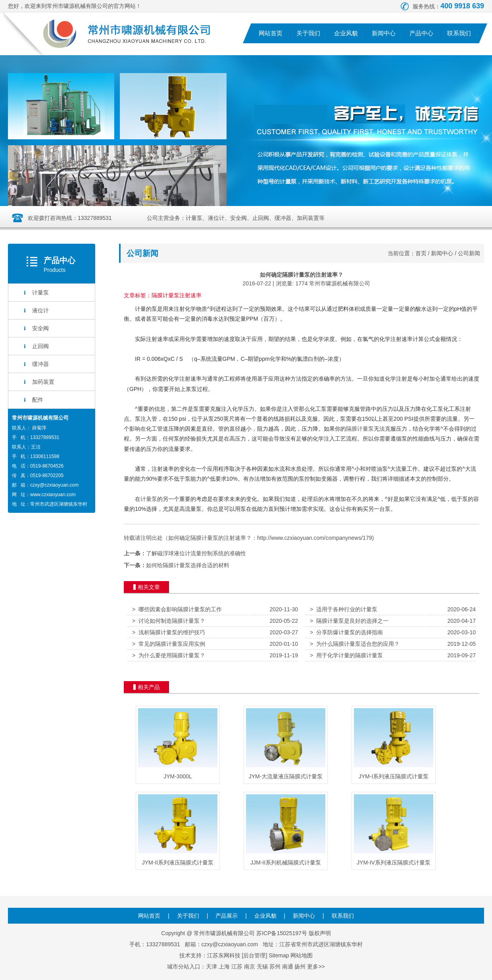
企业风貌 (346, 33)
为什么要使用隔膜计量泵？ (169, 655)
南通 (288, 967)
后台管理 (254, 955)
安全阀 (40, 328)
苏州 (275, 967)
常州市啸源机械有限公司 (340, 283)
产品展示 (227, 916)
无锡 (262, 967)
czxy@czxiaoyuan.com (54, 485)
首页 (421, 253)
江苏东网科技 (224, 955)
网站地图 (302, 955)
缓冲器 (40, 364)
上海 (224, 967)
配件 (38, 400)
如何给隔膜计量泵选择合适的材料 (188, 565)
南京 (250, 967)
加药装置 (43, 382)
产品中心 (421, 33)
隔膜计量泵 (360, 429)
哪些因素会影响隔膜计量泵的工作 (177, 609)
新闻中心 (384, 33)
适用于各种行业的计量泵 (344, 609)
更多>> (316, 967)
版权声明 (320, 933)
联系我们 (459, 33)
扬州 (300, 967)
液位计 (40, 310)
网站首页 (271, 33)
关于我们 (308, 33)
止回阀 (40, 346)
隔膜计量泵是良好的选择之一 (349, 621)
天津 (211, 967)
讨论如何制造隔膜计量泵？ (169, 621)
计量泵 (40, 293)
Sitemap (279, 955)
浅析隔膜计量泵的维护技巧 (169, 632)
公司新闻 (469, 253)
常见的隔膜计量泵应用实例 (169, 644)
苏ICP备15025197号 (282, 933)
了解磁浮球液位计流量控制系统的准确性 (196, 553)
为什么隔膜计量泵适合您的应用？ (355, 644)
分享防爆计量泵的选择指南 (346, 632)
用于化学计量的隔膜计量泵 (346, 655)
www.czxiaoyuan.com (53, 495)
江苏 (237, 967)
